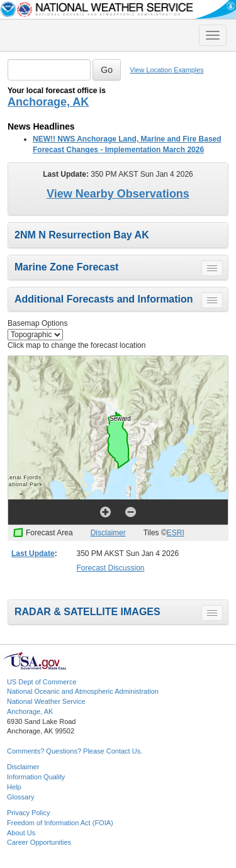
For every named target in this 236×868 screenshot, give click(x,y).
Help (14, 787)
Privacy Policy (28, 813)
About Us (21, 833)
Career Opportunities (39, 842)
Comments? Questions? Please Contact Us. (75, 751)
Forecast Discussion (111, 568)
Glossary (20, 797)
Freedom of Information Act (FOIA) (60, 823)
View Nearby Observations (118, 194)
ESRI (176, 533)
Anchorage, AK (48, 102)
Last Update (33, 554)
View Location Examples (166, 70)
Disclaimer (108, 533)
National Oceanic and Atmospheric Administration (83, 691)
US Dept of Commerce (42, 682)
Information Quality (36, 777)
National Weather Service (46, 701)
